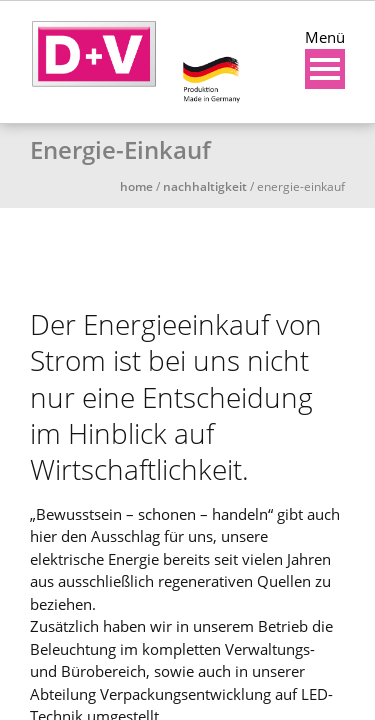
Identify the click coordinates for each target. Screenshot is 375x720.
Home (136, 186)
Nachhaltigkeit (205, 186)
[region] (187, 247)
